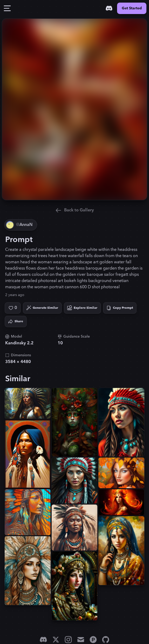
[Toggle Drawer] (7, 8)
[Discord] (109, 8)
